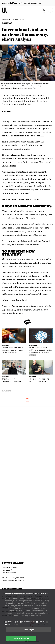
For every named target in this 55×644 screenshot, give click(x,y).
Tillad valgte (29, 630)
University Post (9, 3)
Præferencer (29, 622)
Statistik (43, 622)
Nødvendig (13, 622)
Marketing (13, 624)
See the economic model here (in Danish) (21, 199)
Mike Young (7, 111)
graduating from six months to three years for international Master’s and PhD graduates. (27, 162)
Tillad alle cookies (21, 638)
